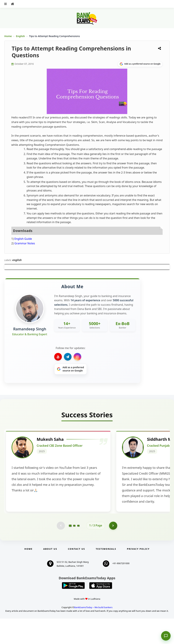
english (17, 260)
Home (8, 36)
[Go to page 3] (78, 551)
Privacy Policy (138, 574)
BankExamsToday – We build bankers (93, 633)
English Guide (23, 239)
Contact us (76, 574)
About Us (50, 574)
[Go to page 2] (74, 551)
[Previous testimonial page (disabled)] (61, 551)
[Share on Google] (140, 64)
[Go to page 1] (70, 551)
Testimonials (106, 574)
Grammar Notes (25, 243)
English (20, 36)
